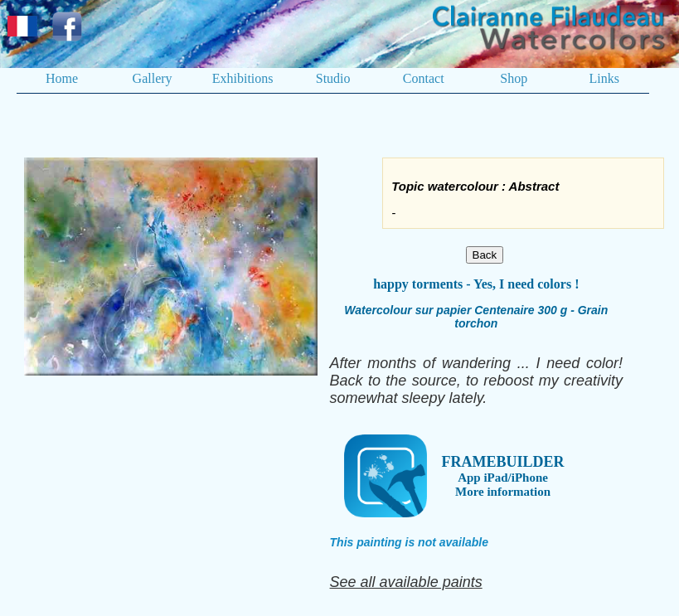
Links (604, 78)
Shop (514, 78)
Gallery (153, 78)
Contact (424, 78)
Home (62, 78)
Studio (333, 78)
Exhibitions (243, 78)
